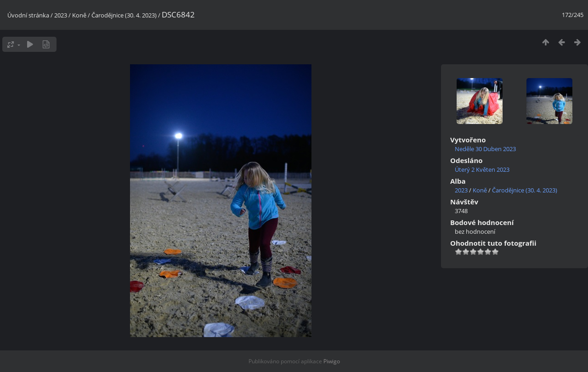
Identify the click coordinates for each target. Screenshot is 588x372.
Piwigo (332, 361)
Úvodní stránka (28, 15)
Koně (79, 15)
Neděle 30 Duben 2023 (485, 149)
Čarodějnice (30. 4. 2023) (124, 15)
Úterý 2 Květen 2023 (482, 169)
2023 (61, 15)
